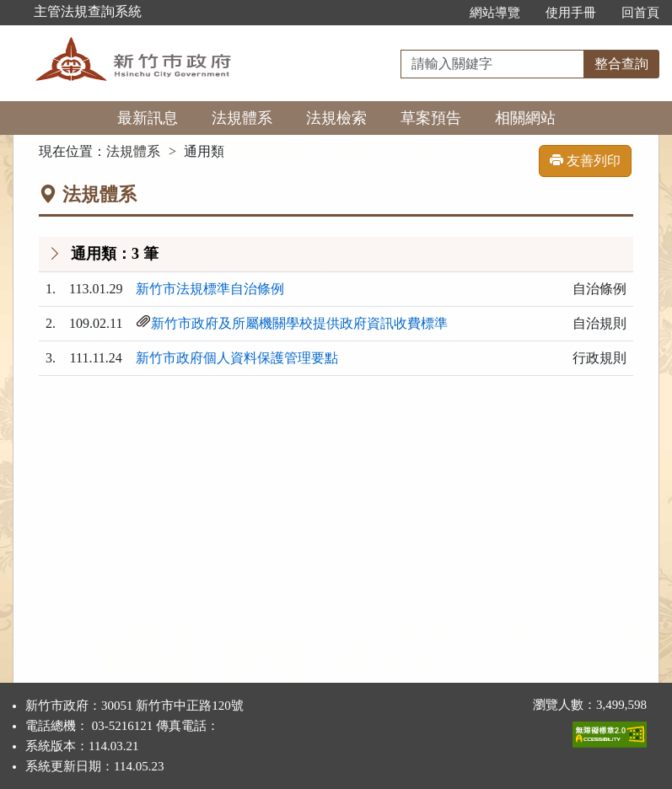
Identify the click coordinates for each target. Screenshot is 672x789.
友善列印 (585, 161)
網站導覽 (495, 13)
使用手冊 (571, 13)
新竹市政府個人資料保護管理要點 (237, 358)
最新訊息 (148, 118)
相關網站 (525, 118)
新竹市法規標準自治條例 (210, 289)
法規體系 (242, 118)
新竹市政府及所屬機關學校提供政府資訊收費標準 (299, 323)
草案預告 (431, 118)
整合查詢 (621, 64)
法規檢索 (336, 118)
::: (439, 13)
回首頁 (640, 13)
